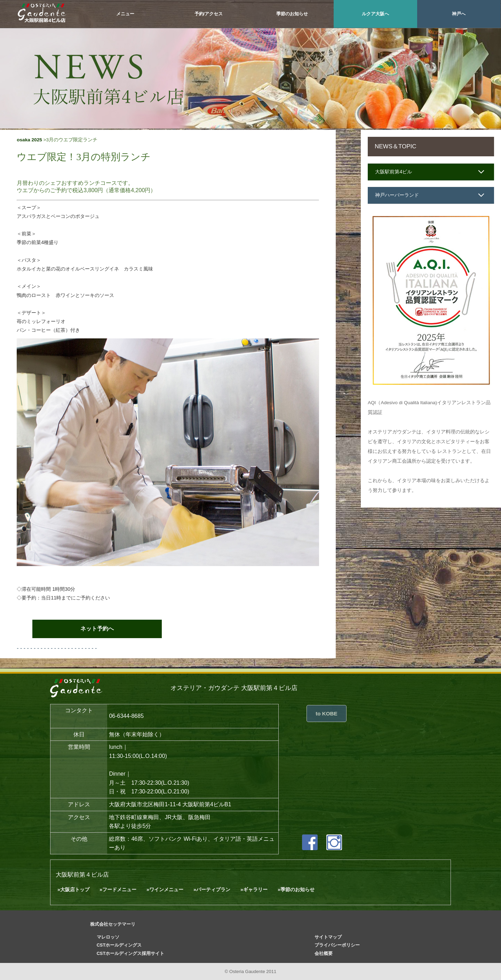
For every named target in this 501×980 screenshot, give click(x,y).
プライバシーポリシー (337, 945)
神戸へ (459, 14)
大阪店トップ (75, 889)
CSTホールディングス (119, 945)
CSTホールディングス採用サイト (131, 953)
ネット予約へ (97, 629)
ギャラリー (255, 889)
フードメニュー (119, 889)
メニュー (125, 14)
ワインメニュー (166, 889)
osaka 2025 (29, 140)
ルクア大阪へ (375, 14)
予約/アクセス (209, 14)
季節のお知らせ (292, 14)
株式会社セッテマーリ (113, 924)
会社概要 (324, 953)
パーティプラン (213, 889)
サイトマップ (328, 937)
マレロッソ (108, 937)
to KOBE (326, 714)
